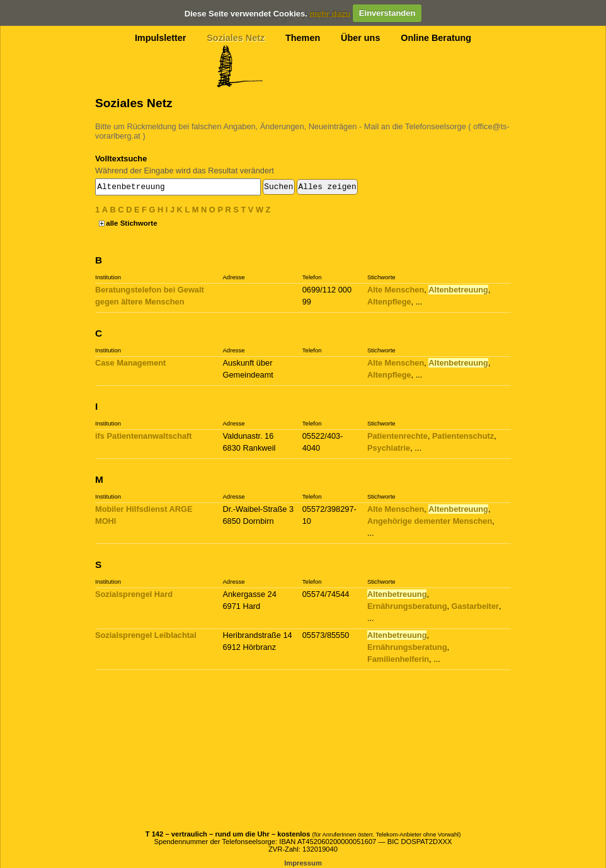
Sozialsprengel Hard (134, 594)
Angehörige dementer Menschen (430, 521)
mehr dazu (330, 13)
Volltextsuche (121, 159)
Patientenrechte (397, 436)
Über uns (360, 38)
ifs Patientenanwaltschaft (144, 436)
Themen (303, 38)
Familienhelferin (398, 659)
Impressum (303, 863)
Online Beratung (436, 38)
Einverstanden (387, 13)
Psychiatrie (389, 448)
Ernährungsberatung (407, 606)
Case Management (130, 363)
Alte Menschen (396, 290)
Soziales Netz (236, 38)
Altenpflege (389, 302)
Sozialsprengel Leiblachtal (146, 635)
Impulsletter (161, 38)
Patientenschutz (463, 436)
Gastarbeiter (475, 606)
